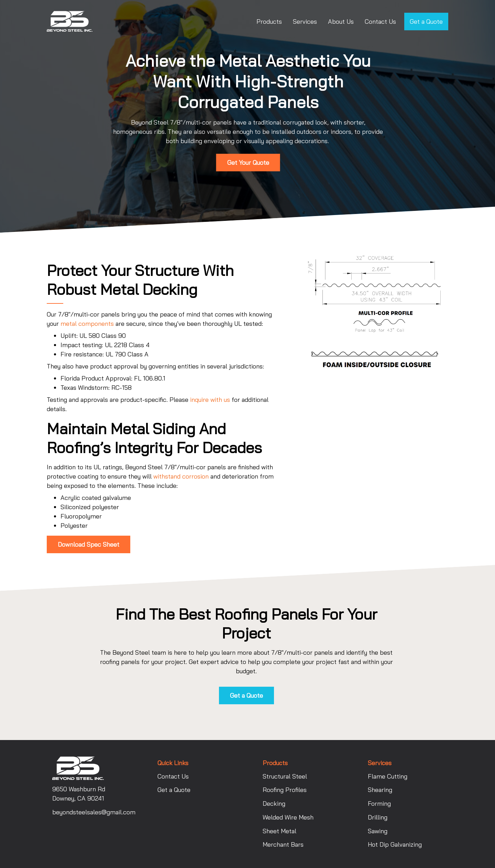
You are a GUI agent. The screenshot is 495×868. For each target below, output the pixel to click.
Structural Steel (285, 776)
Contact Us (380, 22)
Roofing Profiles (285, 790)
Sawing (378, 831)
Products (269, 22)
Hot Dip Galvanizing (395, 844)
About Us (341, 22)
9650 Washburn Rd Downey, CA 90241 (79, 794)
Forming (379, 803)
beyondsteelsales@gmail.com (90, 812)
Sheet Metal (279, 831)
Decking (274, 803)
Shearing (380, 790)
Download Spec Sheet (89, 544)
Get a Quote (426, 22)
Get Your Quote (248, 163)
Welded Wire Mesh (288, 817)
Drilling (378, 817)
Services (305, 22)
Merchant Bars (283, 844)
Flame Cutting (388, 776)
